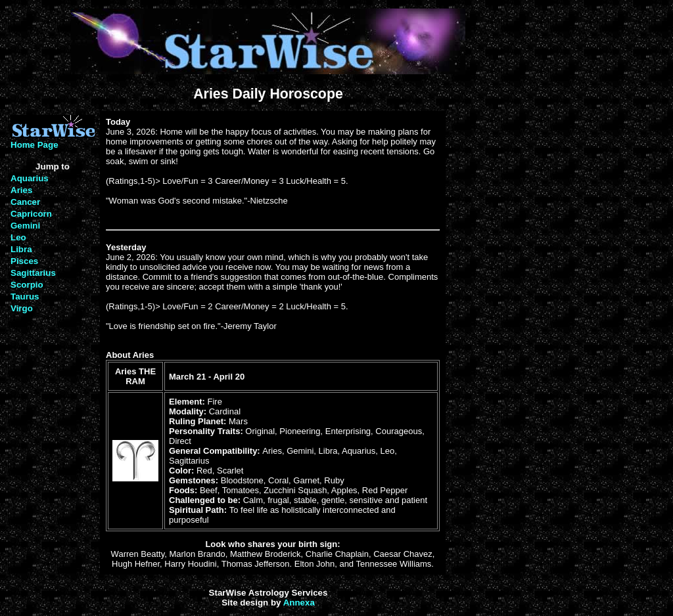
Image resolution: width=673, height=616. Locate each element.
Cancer (25, 202)
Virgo (22, 308)
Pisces (24, 261)
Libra (21, 249)
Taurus (25, 297)
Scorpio (27, 285)
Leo (18, 237)
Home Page (35, 145)
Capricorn (31, 214)
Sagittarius (33, 273)
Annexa (299, 603)
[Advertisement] (488, 310)
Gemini (25, 226)
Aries (21, 190)
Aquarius (30, 178)
